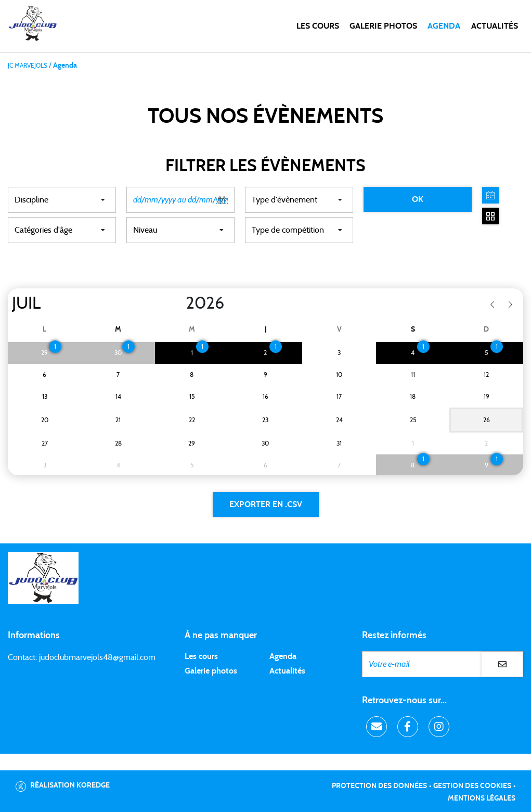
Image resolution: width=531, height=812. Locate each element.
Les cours (318, 26)
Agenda (444, 26)
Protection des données (379, 786)
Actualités (495, 26)
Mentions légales (482, 798)
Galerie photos (383, 26)
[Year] (177, 303)
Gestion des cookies (472, 786)
